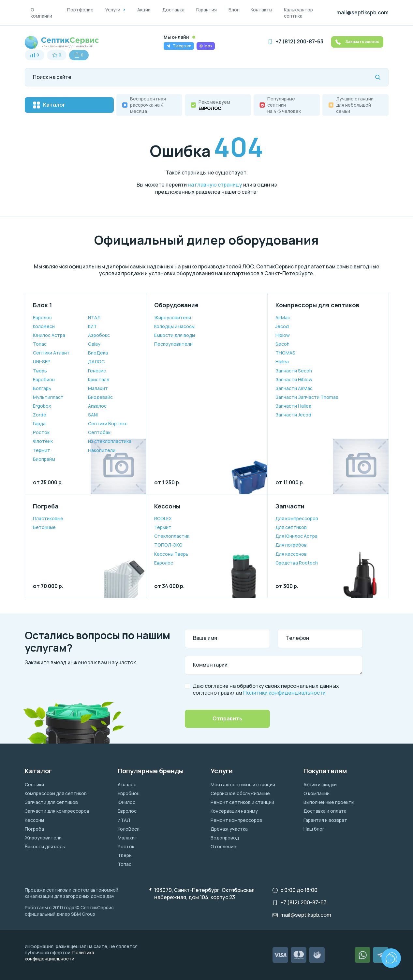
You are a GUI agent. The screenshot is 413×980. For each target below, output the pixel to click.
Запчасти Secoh (294, 371)
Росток (41, 432)
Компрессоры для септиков (317, 305)
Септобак (99, 432)
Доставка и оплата (325, 811)
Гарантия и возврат (325, 820)
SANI (93, 415)
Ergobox (42, 406)
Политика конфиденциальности (59, 956)
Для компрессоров (297, 518)
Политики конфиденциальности (284, 693)
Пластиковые (48, 518)
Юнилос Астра (49, 335)
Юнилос (126, 802)
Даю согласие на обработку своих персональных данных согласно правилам (266, 690)
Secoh (282, 344)
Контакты (261, 10)
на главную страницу (215, 185)
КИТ (92, 326)
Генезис (97, 371)
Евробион (44, 379)
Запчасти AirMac (294, 388)
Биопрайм (44, 459)
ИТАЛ (94, 317)
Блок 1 (42, 305)
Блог (234, 10)
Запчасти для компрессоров (57, 811)
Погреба (46, 506)
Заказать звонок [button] (357, 42)
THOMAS (285, 353)
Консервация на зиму (234, 811)
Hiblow (283, 335)
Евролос (42, 317)
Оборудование (176, 305)
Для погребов (291, 545)
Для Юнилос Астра (296, 536)
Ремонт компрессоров (236, 820)
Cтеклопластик (172, 536)
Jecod (282, 326)
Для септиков (291, 527)
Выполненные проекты (329, 802)
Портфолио (80, 10)
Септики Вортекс (108, 423)
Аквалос (97, 406)
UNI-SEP (42, 362)
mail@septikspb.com (362, 13)
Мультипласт (48, 397)
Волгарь (42, 388)
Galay (94, 344)
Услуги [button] (113, 10)
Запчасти (290, 506)
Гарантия (206, 10)
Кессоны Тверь (171, 554)
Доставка (173, 10)
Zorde (40, 415)
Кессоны (167, 506)
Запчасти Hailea (293, 406)
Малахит (98, 388)
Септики (34, 784)
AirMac (283, 317)
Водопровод (225, 838)
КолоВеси (44, 326)
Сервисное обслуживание (240, 793)
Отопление (223, 846)
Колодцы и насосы (174, 326)
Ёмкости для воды (45, 846)
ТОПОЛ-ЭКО (168, 545)
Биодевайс (100, 397)
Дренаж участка (229, 829)
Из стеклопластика (110, 441)
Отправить (227, 718)
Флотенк (43, 441)
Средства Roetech (297, 563)
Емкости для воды (175, 335)
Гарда (39, 423)
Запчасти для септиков (51, 802)
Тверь (40, 371)
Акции (144, 10)
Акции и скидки (320, 784)
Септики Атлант (51, 353)
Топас (40, 344)
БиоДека (98, 353)
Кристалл (99, 379)
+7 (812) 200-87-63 (299, 42)
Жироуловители (173, 317)
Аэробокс (99, 335)
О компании (41, 13)
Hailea (282, 362)
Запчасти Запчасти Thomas (307, 397)
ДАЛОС (96, 362)
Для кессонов (291, 554)
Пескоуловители (173, 344)
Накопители (102, 450)
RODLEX (163, 518)
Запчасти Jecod (293, 415)
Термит (42, 450)
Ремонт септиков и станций (242, 802)
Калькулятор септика (298, 13)
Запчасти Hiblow (294, 379)
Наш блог (314, 829)
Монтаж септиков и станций (243, 784)
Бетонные (44, 527)
